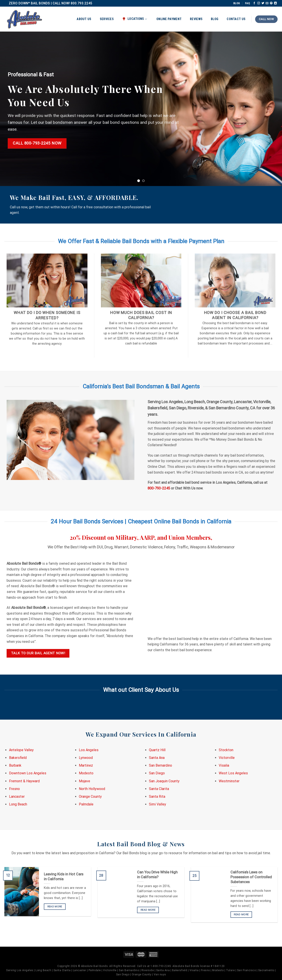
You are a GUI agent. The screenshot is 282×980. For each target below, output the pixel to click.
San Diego (157, 773)
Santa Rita (157, 797)
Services (107, 19)
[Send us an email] (267, 3)
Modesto (86, 773)
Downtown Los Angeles (28, 773)
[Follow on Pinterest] (271, 3)
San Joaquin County (164, 781)
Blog (215, 19)
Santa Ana (157, 758)
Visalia (224, 765)
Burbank (15, 765)
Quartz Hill (157, 750)
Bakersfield (18, 758)
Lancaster (17, 797)
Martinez (86, 765)
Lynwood (86, 758)
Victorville (227, 758)
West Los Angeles (233, 773)
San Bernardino (160, 765)
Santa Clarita (159, 789)
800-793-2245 (159, 488)
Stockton (226, 750)
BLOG (237, 3)
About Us (84, 19)
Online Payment (169, 19)
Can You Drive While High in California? (157, 875)
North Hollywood (92, 789)
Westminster (229, 781)
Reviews (196, 19)
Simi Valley (158, 804)
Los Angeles (89, 750)
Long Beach (18, 804)
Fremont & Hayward (24, 781)
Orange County (90, 797)
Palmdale (86, 804)
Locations (135, 19)
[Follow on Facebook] (254, 3)
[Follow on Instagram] (259, 3)
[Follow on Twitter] (263, 3)
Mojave (84, 781)
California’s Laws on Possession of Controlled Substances (251, 877)
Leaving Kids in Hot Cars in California (64, 877)
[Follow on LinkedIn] (275, 3)
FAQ (247, 3)
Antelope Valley (21, 750)
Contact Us (236, 19)
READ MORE (55, 907)
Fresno (14, 789)
